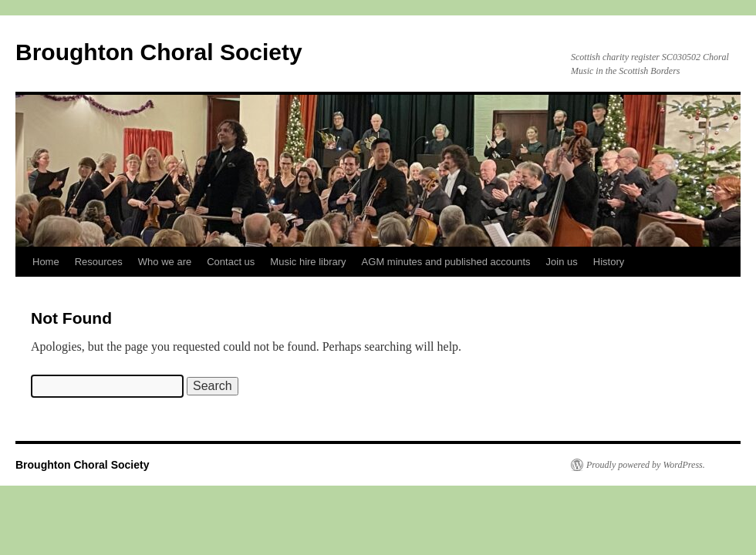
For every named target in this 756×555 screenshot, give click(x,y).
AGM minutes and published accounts (446, 262)
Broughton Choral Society (159, 52)
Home (46, 262)
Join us (562, 262)
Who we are (165, 262)
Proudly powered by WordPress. (646, 465)
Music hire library (308, 262)
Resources (99, 262)
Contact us (231, 262)
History (609, 262)
